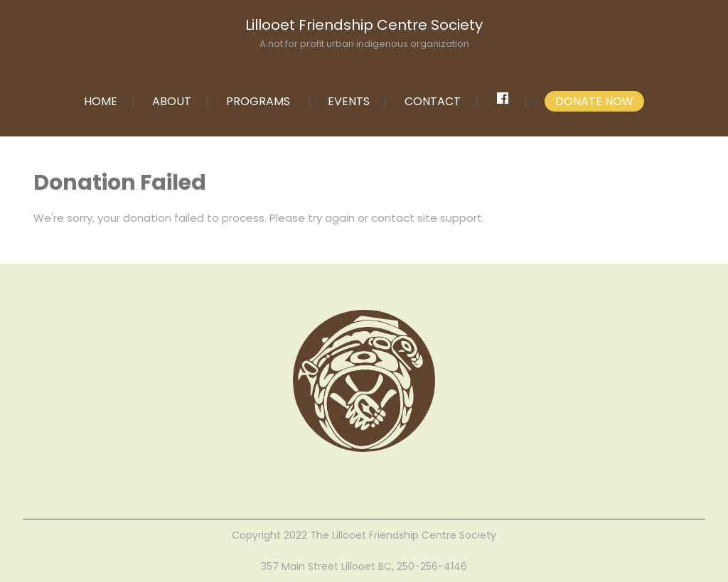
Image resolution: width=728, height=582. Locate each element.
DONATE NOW (594, 101)
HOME (101, 101)
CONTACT (433, 101)
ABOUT (172, 101)
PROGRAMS (258, 101)
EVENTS (349, 101)
